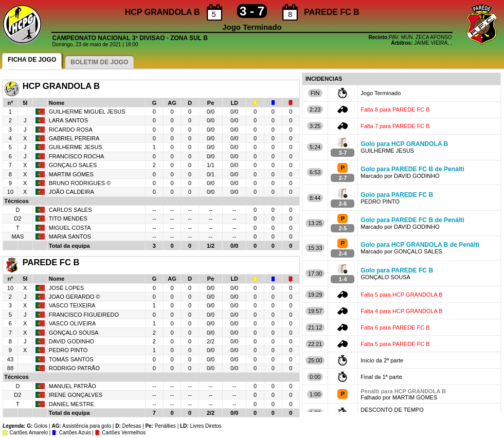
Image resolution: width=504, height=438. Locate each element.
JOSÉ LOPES (66, 288)
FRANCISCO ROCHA (77, 156)
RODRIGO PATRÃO (74, 368)
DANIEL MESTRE (71, 404)
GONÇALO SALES (73, 165)
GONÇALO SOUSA (74, 333)
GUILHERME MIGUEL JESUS (87, 112)
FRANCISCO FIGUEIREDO (84, 315)
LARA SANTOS (68, 120)
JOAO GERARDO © (75, 297)
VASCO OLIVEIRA (73, 323)
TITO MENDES (68, 218)
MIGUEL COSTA (70, 228)
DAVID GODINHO (71, 341)
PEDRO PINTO (68, 350)
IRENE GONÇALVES (76, 395)
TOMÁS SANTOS (71, 359)
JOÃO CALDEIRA (72, 192)
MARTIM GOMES (71, 174)
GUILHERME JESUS (76, 147)
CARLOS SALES (70, 210)
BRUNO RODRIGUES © (80, 183)
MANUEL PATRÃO (73, 386)
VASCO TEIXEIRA (72, 305)
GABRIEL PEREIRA (74, 138)
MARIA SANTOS (70, 236)
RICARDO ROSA (71, 130)
